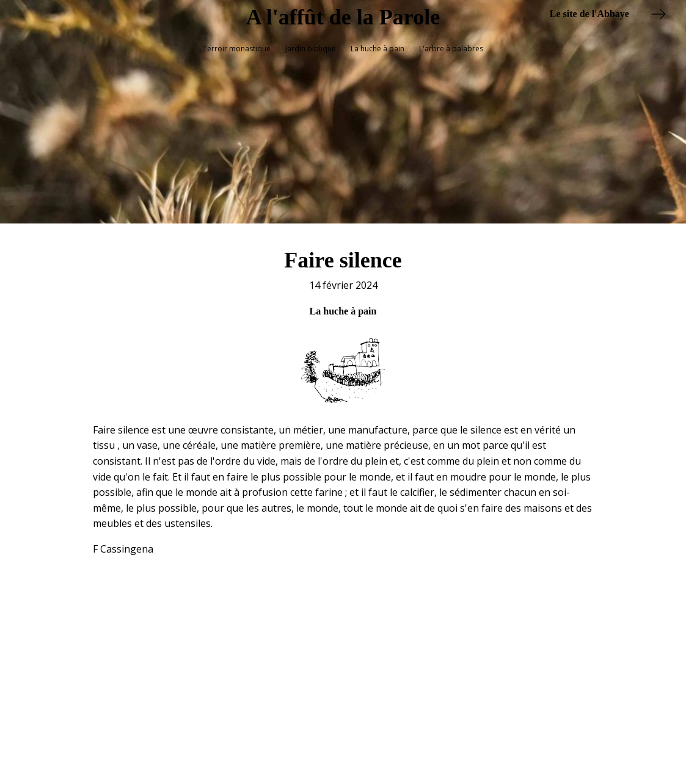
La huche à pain (378, 49)
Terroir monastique (237, 49)
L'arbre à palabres (451, 49)
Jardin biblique (311, 49)
